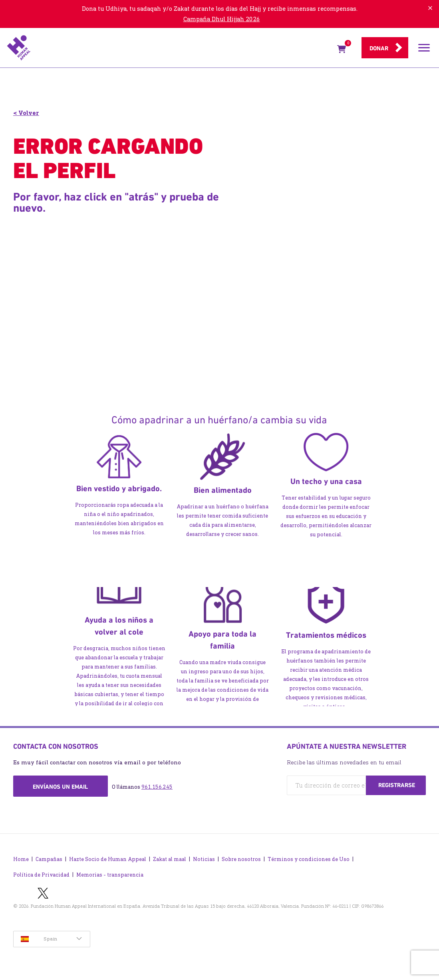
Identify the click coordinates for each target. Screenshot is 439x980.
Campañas (49, 859)
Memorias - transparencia (110, 875)
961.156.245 (157, 787)
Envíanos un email (60, 787)
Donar (379, 48)
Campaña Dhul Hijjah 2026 (222, 19)
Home (21, 859)
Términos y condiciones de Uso (309, 859)
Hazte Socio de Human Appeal (108, 859)
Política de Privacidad (41, 875)
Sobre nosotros (241, 859)
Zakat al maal (170, 859)
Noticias (204, 859)
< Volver (26, 113)
